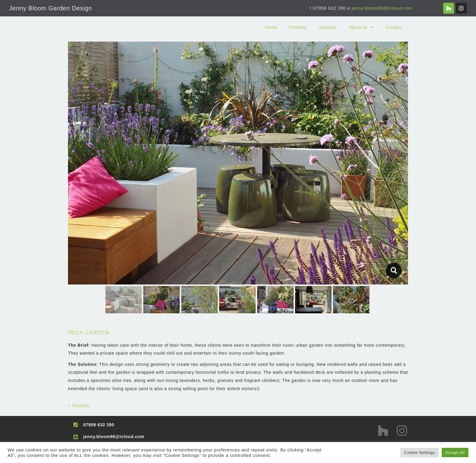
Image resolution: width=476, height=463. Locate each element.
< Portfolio (79, 406)
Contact (394, 27)
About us (361, 27)
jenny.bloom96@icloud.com (382, 8)
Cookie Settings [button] (420, 453)
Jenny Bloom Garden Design (51, 8)
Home (271, 27)
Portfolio (298, 27)
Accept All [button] (455, 453)
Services (328, 27)
